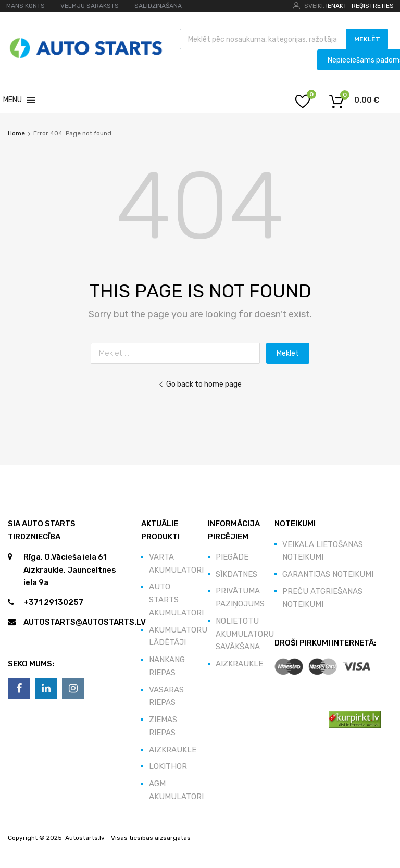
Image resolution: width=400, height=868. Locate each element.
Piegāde (232, 557)
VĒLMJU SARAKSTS (90, 6)
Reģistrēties (373, 6)
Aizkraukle (173, 750)
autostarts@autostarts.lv (85, 622)
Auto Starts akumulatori (176, 600)
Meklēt (367, 39)
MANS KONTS (26, 6)
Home (16, 133)
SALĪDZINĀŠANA (158, 6)
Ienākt (336, 6)
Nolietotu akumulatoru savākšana (245, 634)
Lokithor (168, 766)
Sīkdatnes (236, 574)
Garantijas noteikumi (328, 574)
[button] (12, 100)
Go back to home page (200, 384)
